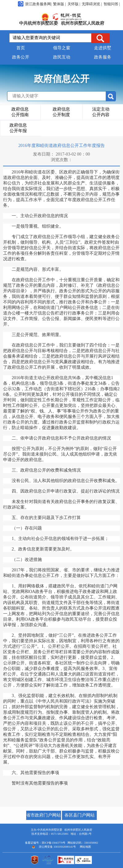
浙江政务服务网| (35, 4)
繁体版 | (59, 4)
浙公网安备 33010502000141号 (57, 847)
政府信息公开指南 (20, 112)
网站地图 (85, 847)
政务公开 (21, 57)
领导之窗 (62, 48)
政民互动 (62, 57)
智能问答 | (112, 4)
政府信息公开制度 (61, 112)
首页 (21, 48)
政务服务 (103, 57)
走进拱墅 (103, 48)
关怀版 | (74, 4)
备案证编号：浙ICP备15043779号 (45, 843)
